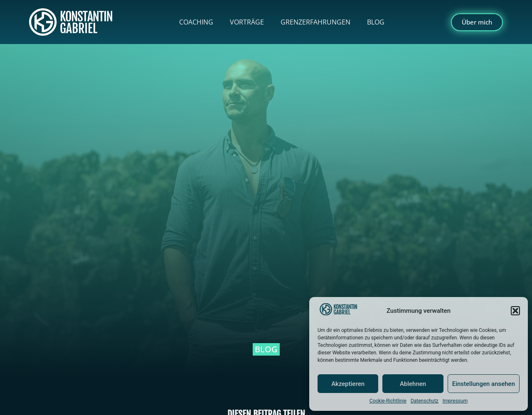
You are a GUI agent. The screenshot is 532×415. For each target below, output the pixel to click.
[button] (515, 311)
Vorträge (247, 22)
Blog (376, 22)
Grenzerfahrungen (315, 22)
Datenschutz (425, 401)
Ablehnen (413, 384)
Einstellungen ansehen (484, 384)
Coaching (196, 22)
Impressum (455, 401)
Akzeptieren (348, 384)
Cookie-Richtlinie (388, 401)
